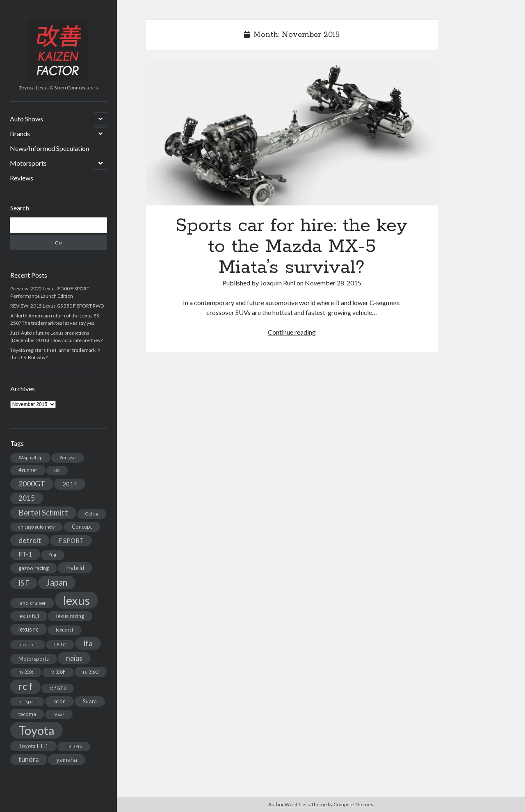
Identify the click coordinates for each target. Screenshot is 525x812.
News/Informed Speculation (49, 148)
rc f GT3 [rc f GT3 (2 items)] (58, 688)
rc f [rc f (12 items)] (25, 686)
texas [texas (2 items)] (59, 714)
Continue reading (292, 332)
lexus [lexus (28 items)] (76, 600)
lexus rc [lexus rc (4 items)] (29, 629)
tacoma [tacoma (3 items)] (27, 714)
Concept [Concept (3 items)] (82, 527)
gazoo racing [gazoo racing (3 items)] (34, 568)
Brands (20, 133)
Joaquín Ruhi (278, 283)
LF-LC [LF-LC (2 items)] (60, 644)
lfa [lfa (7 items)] (88, 643)
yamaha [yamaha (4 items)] (67, 760)
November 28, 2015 (333, 283)
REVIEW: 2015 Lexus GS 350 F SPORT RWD (57, 306)
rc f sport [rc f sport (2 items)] (27, 701)
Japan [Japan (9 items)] (57, 582)
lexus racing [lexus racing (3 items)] (70, 616)
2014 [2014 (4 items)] (70, 484)
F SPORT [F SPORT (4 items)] (71, 541)
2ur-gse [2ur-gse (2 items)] (68, 457)
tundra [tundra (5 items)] (29, 759)
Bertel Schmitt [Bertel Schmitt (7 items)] (43, 513)
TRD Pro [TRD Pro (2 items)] (74, 746)
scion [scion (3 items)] (59, 701)
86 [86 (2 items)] (57, 470)
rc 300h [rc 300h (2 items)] (58, 672)
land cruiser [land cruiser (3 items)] (32, 603)
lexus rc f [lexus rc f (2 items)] (28, 644)
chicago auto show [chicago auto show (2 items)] (37, 527)
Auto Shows (26, 119)
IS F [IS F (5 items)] (24, 583)
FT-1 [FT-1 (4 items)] (25, 554)
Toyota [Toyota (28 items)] (37, 730)
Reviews (22, 178)
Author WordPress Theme (298, 804)
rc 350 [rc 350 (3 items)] (91, 672)
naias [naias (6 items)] (74, 658)
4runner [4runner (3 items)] (28, 470)
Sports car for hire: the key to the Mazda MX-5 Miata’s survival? (292, 132)
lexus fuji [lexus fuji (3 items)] (29, 616)
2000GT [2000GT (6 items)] (32, 484)
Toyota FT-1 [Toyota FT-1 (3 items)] (33, 746)
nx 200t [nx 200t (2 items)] (26, 672)
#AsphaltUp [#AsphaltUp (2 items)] (30, 457)
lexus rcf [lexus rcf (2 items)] (65, 630)
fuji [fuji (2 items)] (53, 555)
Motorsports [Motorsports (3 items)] (34, 659)
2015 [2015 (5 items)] (27, 498)
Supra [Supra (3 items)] (90, 701)
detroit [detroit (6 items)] (30, 540)
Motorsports (28, 163)
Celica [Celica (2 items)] (92, 514)
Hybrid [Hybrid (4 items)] (75, 568)
